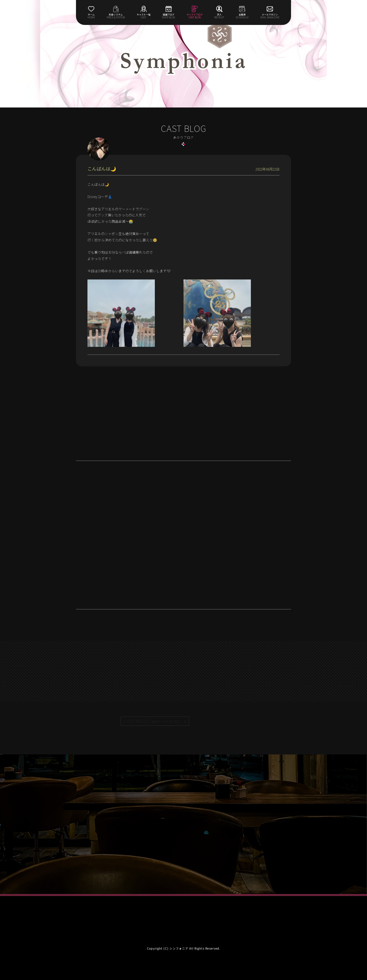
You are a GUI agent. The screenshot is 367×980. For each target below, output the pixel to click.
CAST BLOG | (153, 721)
